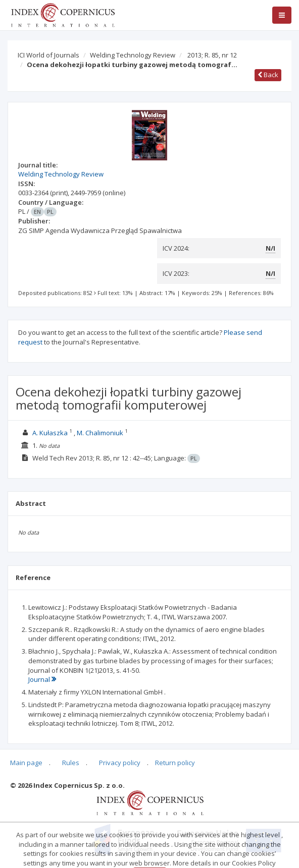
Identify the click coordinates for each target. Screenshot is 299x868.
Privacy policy (120, 763)
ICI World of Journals (48, 55)
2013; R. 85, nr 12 (212, 55)
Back (268, 75)
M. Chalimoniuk (100, 433)
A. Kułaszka (50, 433)
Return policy (175, 763)
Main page (26, 763)
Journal (42, 679)
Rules (71, 763)
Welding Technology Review (133, 55)
